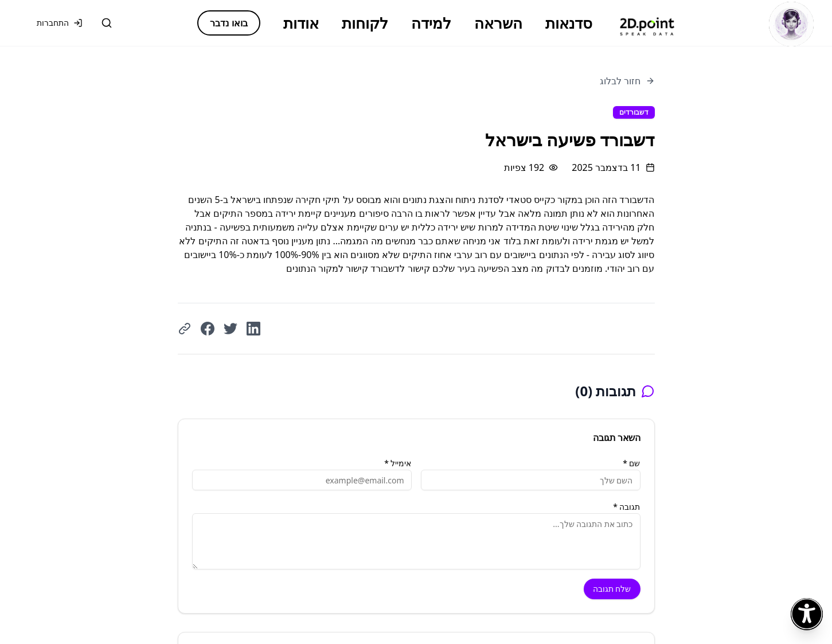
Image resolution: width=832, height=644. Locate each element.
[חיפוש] (107, 23)
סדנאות (569, 23)
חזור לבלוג (627, 81)
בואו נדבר (228, 23)
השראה (498, 23)
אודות (301, 23)
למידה (431, 23)
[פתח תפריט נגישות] (807, 614)
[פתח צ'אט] (791, 24)
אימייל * (398, 463)
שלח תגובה (612, 589)
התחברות (60, 23)
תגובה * (626, 507)
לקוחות (365, 23)
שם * (631, 463)
